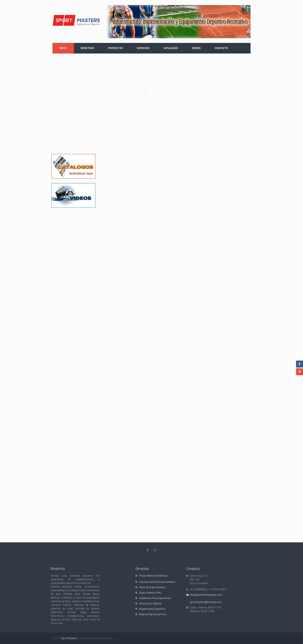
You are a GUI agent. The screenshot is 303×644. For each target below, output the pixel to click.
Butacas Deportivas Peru (153, 614)
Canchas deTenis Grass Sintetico (157, 582)
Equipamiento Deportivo (152, 609)
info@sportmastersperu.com (206, 595)
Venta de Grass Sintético (153, 587)
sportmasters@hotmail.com (206, 602)
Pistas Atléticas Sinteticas (153, 576)
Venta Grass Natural (150, 604)
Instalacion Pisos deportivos (155, 598)
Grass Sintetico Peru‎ (150, 593)
